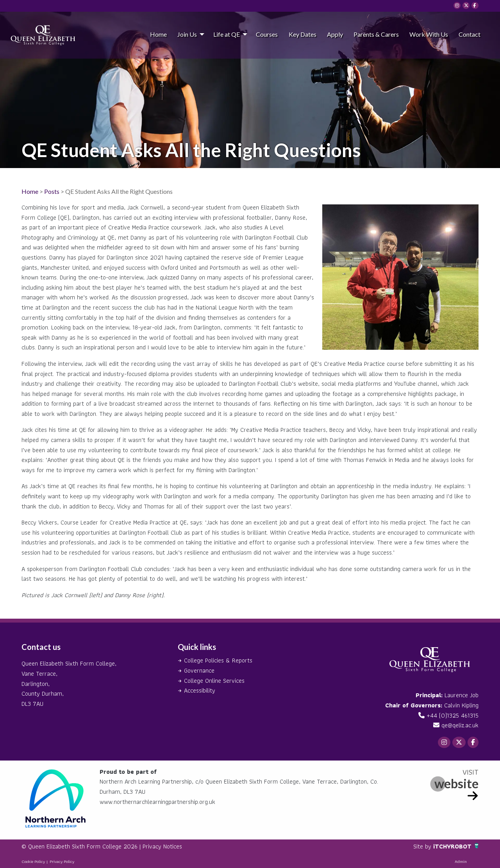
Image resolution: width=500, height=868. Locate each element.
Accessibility (200, 690)
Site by (423, 846)
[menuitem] (158, 34)
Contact (470, 34)
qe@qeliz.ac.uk (460, 725)
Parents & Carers (376, 34)
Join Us (187, 34)
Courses (267, 34)
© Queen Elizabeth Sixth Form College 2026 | (82, 846)
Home (158, 34)
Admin (461, 861)
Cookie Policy (33, 861)
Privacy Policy (62, 861)
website (456, 783)
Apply (335, 34)
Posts (52, 191)
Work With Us (429, 34)
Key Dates (303, 34)
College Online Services (214, 681)
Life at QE (227, 34)
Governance (199, 670)
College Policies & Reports (218, 660)
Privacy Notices (162, 846)
